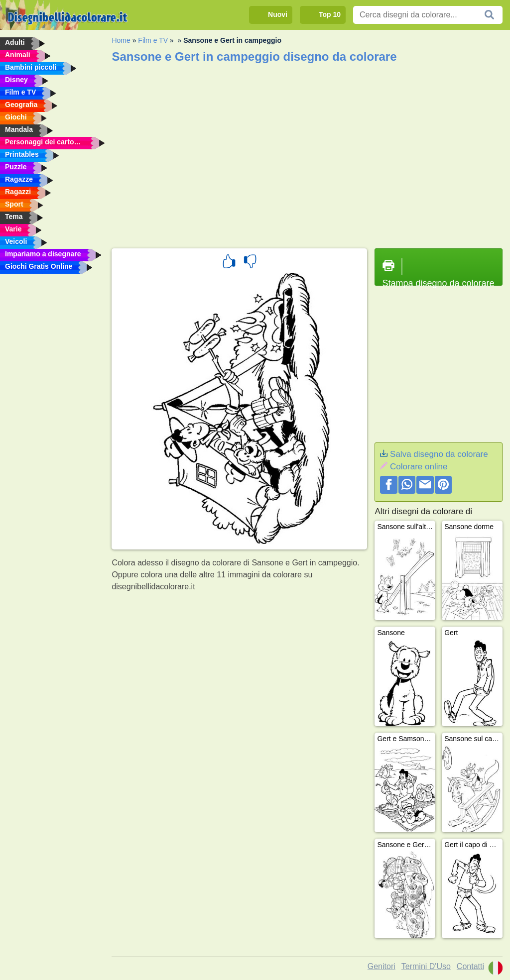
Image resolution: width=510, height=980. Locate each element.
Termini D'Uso (426, 966)
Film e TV (153, 40)
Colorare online (419, 467)
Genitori (382, 966)
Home (121, 40)
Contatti (470, 966)
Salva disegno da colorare (439, 454)
